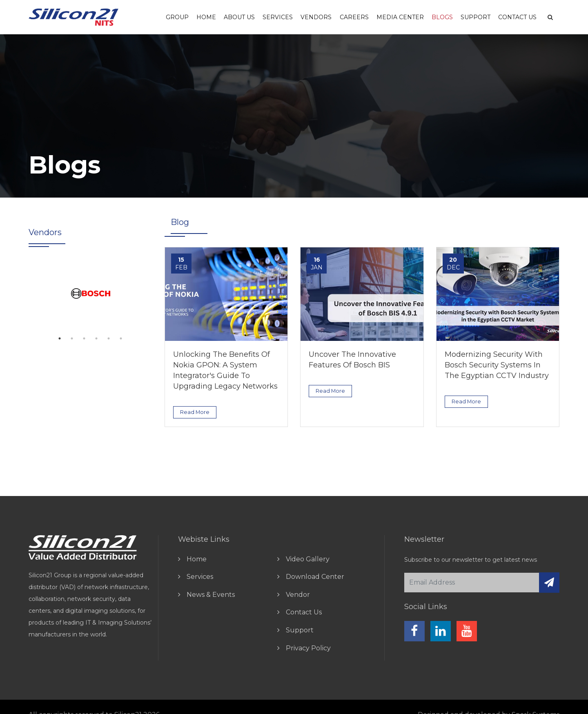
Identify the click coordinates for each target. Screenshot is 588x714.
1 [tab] (60, 338)
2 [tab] (72, 338)
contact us (304, 612)
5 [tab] (109, 338)
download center (315, 577)
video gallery (308, 559)
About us (239, 17)
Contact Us (517, 17)
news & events (211, 595)
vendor (298, 595)
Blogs (442, 17)
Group (177, 17)
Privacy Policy (308, 648)
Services (278, 17)
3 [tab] (84, 338)
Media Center (400, 17)
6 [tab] (121, 338)
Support (476, 17)
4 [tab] (96, 338)
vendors (316, 17)
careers (354, 17)
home (197, 559)
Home (206, 17)
